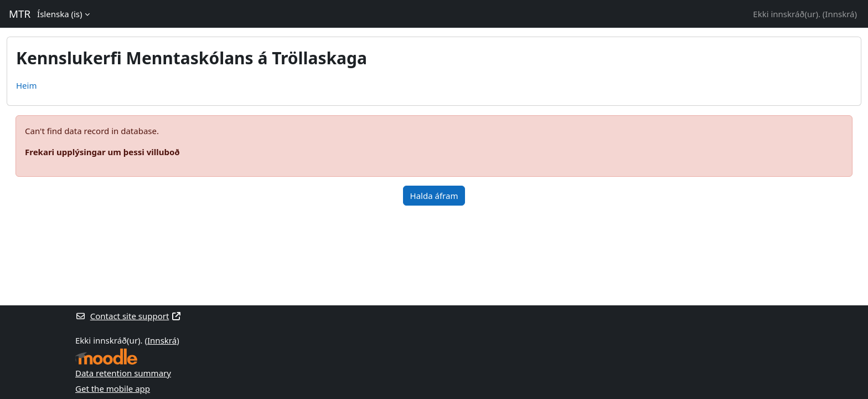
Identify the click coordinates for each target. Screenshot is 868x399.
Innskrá (839, 14)
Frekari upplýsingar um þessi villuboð (102, 152)
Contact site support (128, 316)
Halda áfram (434, 196)
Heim (26, 85)
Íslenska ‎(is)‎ (60, 14)
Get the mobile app (113, 388)
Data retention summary (123, 373)
